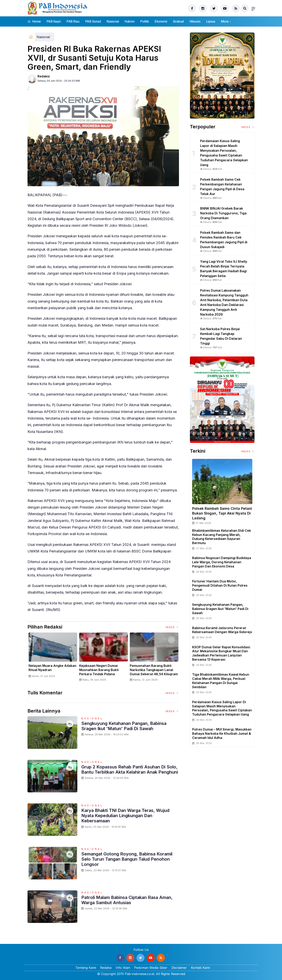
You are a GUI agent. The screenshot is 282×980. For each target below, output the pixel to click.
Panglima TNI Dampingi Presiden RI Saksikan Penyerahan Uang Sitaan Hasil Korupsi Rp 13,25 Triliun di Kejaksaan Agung (103, 674)
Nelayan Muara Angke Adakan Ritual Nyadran (154, 668)
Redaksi (44, 76)
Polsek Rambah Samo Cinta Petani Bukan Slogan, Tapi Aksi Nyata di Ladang (222, 513)
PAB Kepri (54, 21)
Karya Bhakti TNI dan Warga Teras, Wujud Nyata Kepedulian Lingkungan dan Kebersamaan (125, 816)
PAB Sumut (93, 21)
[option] (53, 659)
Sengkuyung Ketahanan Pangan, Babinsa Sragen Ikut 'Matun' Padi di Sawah (124, 726)
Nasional (113, 21)
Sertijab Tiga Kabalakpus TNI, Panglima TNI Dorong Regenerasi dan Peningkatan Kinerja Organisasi (52, 672)
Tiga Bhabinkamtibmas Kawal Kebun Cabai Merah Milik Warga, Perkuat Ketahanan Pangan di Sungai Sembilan (221, 681)
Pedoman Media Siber (151, 968)
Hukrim (130, 21)
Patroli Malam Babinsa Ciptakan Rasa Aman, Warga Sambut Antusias (127, 900)
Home (34, 21)
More (225, 21)
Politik (145, 21)
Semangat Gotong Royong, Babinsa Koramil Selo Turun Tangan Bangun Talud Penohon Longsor (127, 859)
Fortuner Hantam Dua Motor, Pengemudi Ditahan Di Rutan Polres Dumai (220, 585)
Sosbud (178, 21)
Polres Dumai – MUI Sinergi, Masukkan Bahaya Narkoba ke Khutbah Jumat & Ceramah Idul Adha (222, 734)
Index (172, 627)
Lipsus (211, 21)
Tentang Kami (86, 968)
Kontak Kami (200, 968)
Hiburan (195, 21)
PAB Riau (73, 21)
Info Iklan (123, 968)
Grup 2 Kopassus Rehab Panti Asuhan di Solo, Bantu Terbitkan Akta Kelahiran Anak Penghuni (130, 769)
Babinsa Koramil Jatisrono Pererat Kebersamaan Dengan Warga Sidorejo (222, 630)
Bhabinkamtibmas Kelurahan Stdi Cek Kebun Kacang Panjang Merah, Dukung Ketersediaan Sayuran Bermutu (222, 537)
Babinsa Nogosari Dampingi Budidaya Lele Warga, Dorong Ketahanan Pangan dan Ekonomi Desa (222, 562)
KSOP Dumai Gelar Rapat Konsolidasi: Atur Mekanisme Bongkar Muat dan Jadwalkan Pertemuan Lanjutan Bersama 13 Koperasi (221, 653)
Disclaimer (179, 968)
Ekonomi (161, 21)
